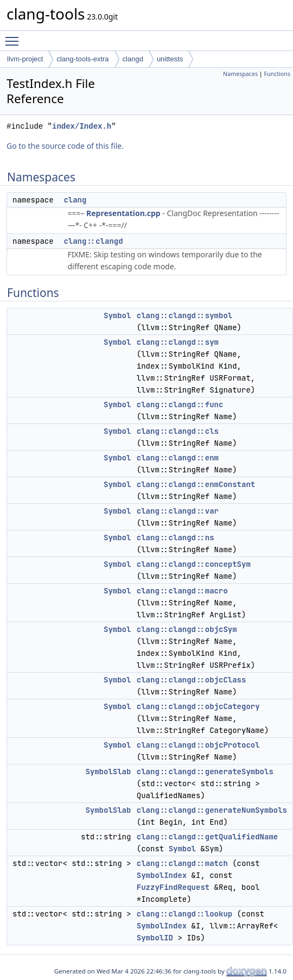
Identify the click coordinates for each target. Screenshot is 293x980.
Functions (277, 74)
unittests (170, 59)
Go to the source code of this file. (65, 146)
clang (75, 200)
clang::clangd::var (178, 511)
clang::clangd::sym (178, 342)
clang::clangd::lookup (184, 914)
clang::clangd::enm (178, 458)
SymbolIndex (162, 875)
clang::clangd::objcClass (192, 680)
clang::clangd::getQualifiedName (207, 837)
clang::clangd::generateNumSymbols (212, 810)
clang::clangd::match (182, 863)
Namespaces (240, 74)
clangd (133, 59)
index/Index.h (82, 126)
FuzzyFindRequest (173, 887)
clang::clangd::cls (178, 431)
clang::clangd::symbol (184, 315)
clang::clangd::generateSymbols (205, 772)
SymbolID (155, 938)
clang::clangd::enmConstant (196, 484)
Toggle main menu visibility (15, 36)
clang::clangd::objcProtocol (198, 745)
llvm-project (25, 59)
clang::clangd (93, 241)
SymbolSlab (108, 772)
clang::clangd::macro (182, 591)
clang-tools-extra (82, 59)
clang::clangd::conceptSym (194, 564)
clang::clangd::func (180, 404)
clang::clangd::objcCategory (198, 706)
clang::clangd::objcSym (187, 629)
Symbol (117, 315)
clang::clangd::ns (176, 538)
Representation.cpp (123, 213)
